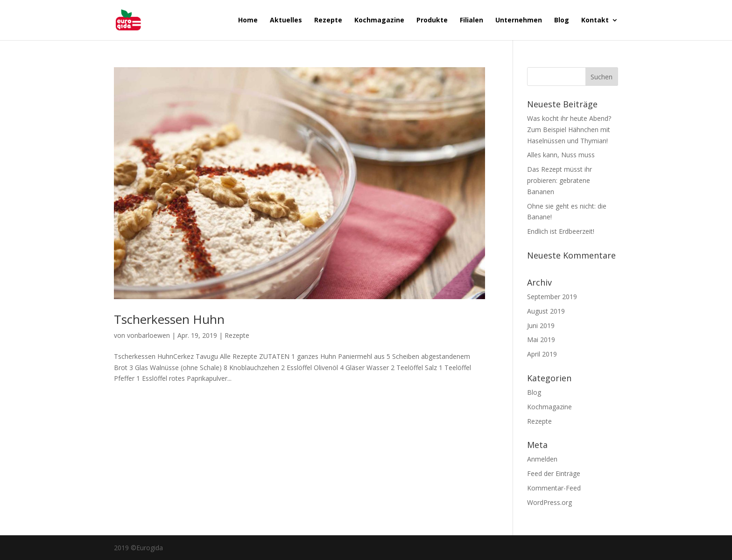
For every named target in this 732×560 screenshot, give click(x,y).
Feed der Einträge (554, 473)
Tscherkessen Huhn (169, 319)
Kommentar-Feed (554, 488)
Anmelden (542, 459)
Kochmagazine (379, 21)
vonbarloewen (148, 335)
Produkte (432, 21)
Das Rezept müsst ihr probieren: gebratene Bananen (560, 180)
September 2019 (552, 297)
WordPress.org (549, 502)
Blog (562, 21)
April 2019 (542, 354)
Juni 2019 (541, 325)
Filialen (472, 21)
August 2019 (546, 311)
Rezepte (328, 21)
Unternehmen (519, 21)
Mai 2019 (541, 339)
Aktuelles (286, 21)
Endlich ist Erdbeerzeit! (561, 231)
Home (248, 21)
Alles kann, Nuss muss (561, 155)
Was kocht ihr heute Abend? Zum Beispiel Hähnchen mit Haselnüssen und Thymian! (569, 129)
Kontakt (595, 21)
